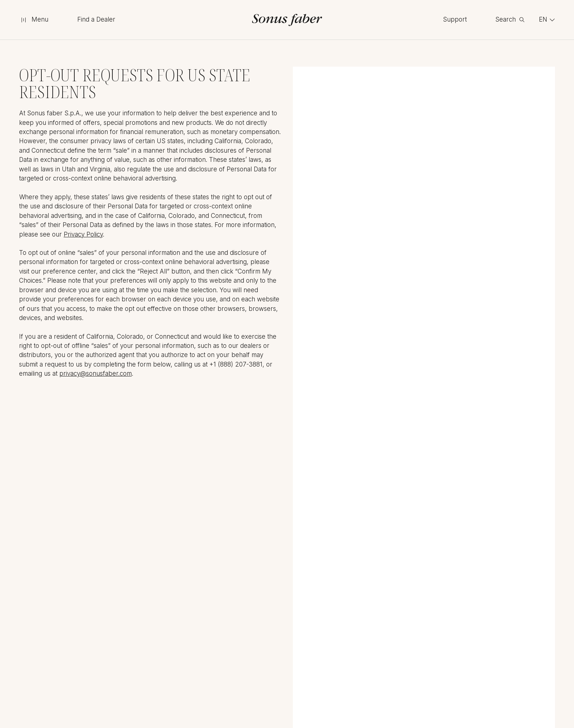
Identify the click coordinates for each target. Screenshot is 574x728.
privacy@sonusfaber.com (96, 374)
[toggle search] (510, 20)
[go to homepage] (287, 20)
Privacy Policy (83, 234)
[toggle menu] (34, 20)
